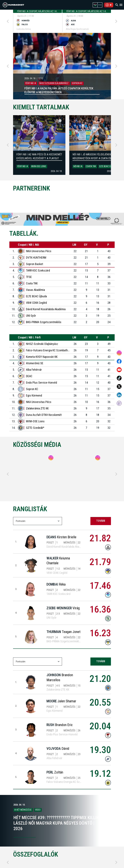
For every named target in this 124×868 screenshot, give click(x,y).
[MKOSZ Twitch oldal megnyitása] (119, 403)
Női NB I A (78, 166)
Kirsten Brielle (61, 537)
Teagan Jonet (63, 632)
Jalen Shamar (61, 701)
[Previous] (8, 21)
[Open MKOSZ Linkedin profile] (119, 395)
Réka (56, 584)
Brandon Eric (60, 725)
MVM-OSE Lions (39, 166)
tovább (101, 521)
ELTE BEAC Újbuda (108, 166)
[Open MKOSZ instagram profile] (119, 353)
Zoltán (55, 772)
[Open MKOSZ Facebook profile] (119, 361)
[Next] (116, 21)
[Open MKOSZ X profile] (119, 386)
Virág (63, 608)
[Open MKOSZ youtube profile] (119, 370)
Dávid (58, 749)
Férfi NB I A (23, 166)
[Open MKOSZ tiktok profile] (119, 378)
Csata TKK (91, 166)
